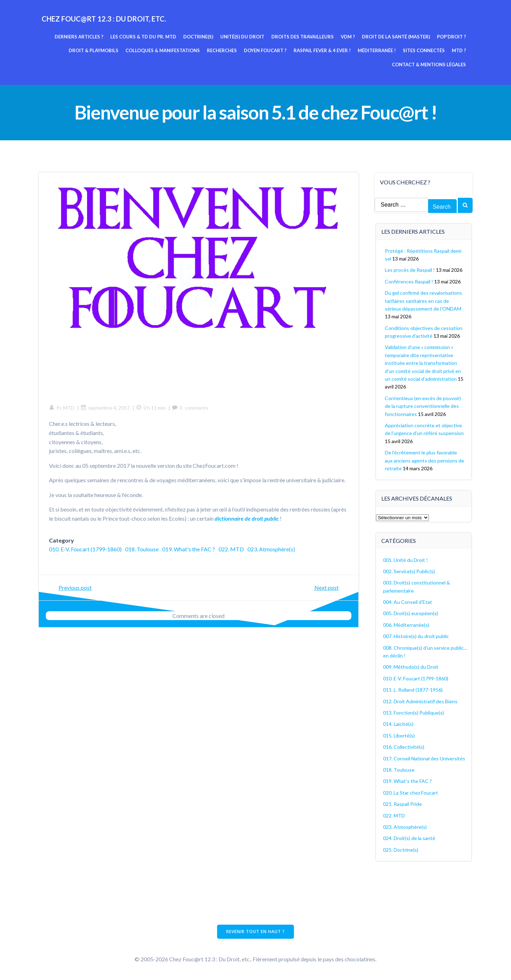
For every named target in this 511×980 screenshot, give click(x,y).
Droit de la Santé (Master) (396, 36)
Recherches (222, 50)
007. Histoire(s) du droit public (416, 636)
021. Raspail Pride (403, 804)
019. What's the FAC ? (189, 549)
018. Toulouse (142, 549)
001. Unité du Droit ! (406, 560)
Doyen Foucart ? (266, 50)
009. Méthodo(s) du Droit (411, 666)
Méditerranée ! (377, 50)
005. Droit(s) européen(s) (411, 613)
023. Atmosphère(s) (272, 549)
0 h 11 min (151, 408)
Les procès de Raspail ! (410, 269)
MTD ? (459, 50)
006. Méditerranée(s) (407, 624)
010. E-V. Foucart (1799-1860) (86, 549)
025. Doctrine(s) (401, 849)
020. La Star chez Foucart (411, 792)
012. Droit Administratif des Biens (421, 701)
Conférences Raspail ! (409, 281)
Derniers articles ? (79, 36)
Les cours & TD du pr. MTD (144, 36)
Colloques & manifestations (163, 50)
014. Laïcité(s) (399, 724)
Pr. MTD (62, 408)
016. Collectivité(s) (404, 746)
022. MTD (232, 549)
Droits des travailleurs (303, 36)
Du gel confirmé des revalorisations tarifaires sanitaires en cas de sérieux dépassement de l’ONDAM (424, 300)
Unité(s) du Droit (243, 36)
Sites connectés (424, 50)
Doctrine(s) (199, 36)
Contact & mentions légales (429, 64)
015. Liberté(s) (399, 735)
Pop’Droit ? (452, 36)
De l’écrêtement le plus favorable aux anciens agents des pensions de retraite (425, 460)
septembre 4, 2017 (106, 408)
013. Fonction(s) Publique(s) (414, 712)
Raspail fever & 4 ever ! (322, 50)
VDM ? (348, 36)
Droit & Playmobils (94, 50)
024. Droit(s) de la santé (410, 838)
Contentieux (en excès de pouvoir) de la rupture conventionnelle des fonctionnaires (423, 406)
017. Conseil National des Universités (424, 758)
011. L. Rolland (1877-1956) (413, 689)
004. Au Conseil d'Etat (408, 602)
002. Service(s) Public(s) (409, 571)
